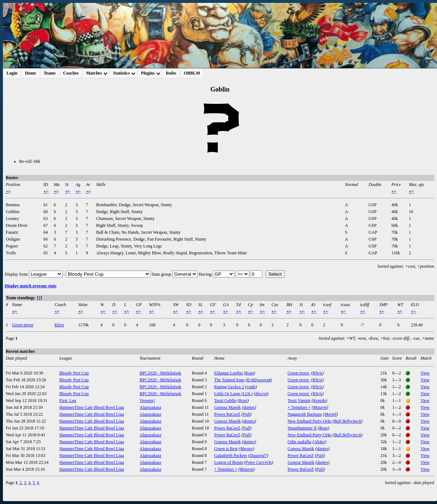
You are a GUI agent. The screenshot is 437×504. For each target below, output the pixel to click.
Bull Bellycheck (347, 421)
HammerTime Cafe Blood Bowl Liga (92, 407)
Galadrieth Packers (231, 456)
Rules (171, 73)
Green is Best (226, 449)
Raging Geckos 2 (229, 387)
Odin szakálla (300, 442)
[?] (39, 298)
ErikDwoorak (259, 380)
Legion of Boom (228, 462)
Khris (60, 325)
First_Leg (68, 401)
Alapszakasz (150, 407)
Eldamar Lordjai (228, 373)
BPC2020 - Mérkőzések (160, 373)
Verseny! (147, 401)
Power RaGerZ (227, 414)
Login (12, 73)
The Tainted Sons (229, 380)
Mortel (330, 414)
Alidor (320, 442)
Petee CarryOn (258, 462)
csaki (251, 387)
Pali (246, 414)
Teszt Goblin (225, 401)
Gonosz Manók (228, 407)
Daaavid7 (258, 456)
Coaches (71, 73)
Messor (247, 449)
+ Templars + (299, 407)
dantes (249, 407)
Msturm (320, 407)
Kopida (319, 401)
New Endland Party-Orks (309, 421)
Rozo (323, 428)
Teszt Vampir (299, 401)
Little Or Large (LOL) (234, 394)
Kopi (249, 373)
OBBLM (192, 73)
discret (261, 394)
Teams (50, 73)
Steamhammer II (302, 428)
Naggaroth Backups (305, 414)
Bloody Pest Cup (74, 373)
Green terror (23, 325)
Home (31, 73)
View (425, 373)
